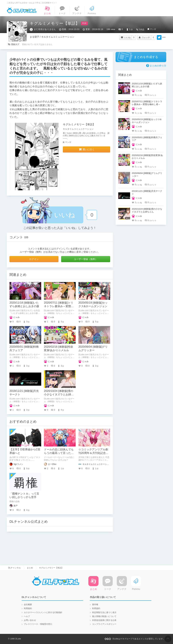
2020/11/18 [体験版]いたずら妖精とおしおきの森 (147, 85)
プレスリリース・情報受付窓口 (38, 624)
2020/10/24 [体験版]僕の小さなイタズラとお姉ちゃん (59, 394)
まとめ (30, 568)
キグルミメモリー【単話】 (79, 124)
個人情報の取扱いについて (104, 616)
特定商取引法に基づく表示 (104, 612)
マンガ (153, 29)
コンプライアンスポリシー (104, 624)
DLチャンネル (22, 10)
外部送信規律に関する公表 (104, 620)
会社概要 (28, 605)
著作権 (95, 605)
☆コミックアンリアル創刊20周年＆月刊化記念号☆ (93, 453)
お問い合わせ (30, 620)
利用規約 (28, 608)
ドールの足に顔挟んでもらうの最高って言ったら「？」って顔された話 (59, 453)
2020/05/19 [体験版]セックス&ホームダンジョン (147, 121)
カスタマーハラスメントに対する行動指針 (43, 612)
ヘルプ (27, 616)
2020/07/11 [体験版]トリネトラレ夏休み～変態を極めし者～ (59, 306)
